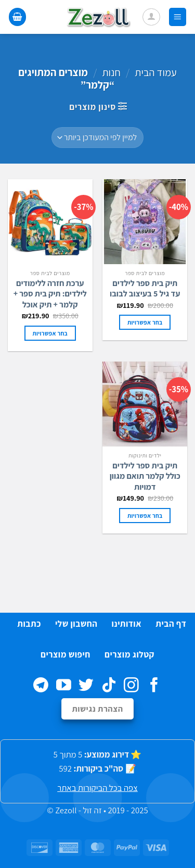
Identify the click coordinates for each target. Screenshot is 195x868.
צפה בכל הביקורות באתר (97, 788)
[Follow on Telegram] (41, 686)
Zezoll (66, 810)
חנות (111, 72)
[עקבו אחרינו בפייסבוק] (154, 686)
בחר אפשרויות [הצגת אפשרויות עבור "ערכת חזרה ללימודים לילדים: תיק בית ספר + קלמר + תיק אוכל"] (50, 333)
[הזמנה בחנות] (97, 138)
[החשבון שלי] (151, 17)
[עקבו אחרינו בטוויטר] (86, 686)
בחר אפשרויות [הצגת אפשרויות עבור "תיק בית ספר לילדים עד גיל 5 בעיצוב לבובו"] (145, 322)
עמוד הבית (156, 72)
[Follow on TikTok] (109, 686)
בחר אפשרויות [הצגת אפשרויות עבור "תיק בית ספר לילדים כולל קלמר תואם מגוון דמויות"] (145, 516)
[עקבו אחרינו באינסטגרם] (131, 686)
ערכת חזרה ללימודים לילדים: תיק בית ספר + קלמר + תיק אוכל (50, 294)
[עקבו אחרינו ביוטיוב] (64, 686)
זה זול (92, 810)
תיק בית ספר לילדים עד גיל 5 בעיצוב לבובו (145, 289)
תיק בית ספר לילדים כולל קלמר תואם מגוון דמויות (145, 477)
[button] (178, 17)
